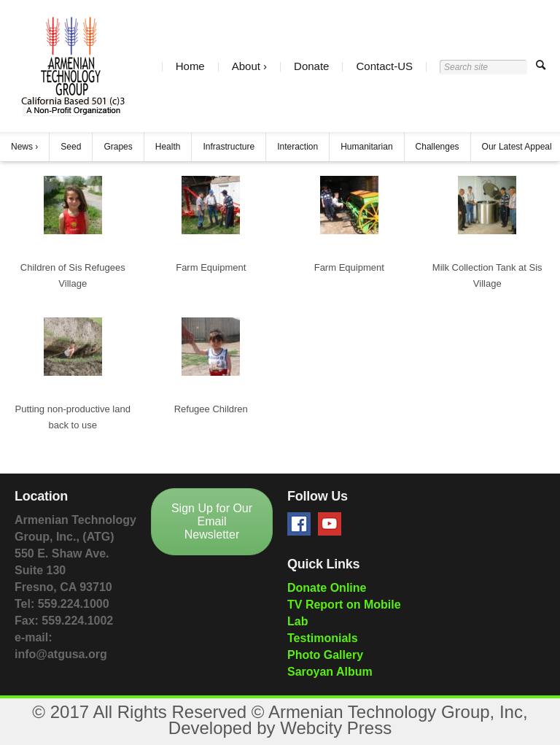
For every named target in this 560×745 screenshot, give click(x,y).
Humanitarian (366, 147)
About (246, 66)
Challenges (437, 147)
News (22, 147)
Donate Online (327, 588)
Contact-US (384, 66)
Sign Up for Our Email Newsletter (212, 521)
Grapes (118, 147)
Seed (71, 147)
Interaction (297, 147)
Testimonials (323, 638)
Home (190, 66)
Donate (311, 66)
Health (168, 147)
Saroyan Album (330, 672)
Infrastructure (229, 147)
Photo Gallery (325, 655)
